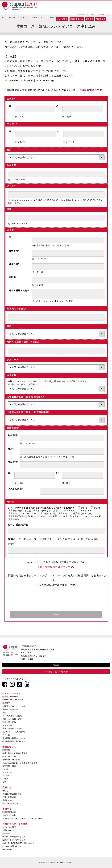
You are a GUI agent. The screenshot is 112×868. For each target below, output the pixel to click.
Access (56, 665)
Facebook (68, 511)
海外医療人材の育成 (11, 760)
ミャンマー (7, 772)
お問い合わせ (83, 14)
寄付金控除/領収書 (10, 803)
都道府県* (14, 264)
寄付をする (101, 19)
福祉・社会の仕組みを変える (15, 753)
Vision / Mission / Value (14, 700)
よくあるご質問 (9, 827)
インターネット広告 (46, 511)
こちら (55, 90)
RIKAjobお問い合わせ (12, 846)
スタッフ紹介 (8, 725)
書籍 (63, 513)
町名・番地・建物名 (19, 291)
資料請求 (90, 19)
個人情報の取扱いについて (14, 738)
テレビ (83, 508)
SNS (93, 14)
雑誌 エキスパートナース (24, 513)
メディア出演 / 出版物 (12, 716)
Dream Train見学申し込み (14, 837)
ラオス (5, 779)
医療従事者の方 (77, 19)
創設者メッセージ (10, 697)
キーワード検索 (92, 516)
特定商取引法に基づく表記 (14, 741)
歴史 (4, 713)
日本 (4, 782)
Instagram (84, 511)
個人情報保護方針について (55, 567)
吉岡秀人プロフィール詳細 (14, 706)
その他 (14, 519)
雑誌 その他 (49, 513)
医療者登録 (7, 849)
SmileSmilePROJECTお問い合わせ (18, 843)
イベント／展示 (48, 516)
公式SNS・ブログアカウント (15, 732)
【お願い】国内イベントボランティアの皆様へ (23, 818)
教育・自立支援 (9, 756)
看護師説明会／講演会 (22, 516)
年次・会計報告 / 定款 (12, 719)
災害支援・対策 (9, 766)
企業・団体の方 (9, 797)
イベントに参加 (9, 815)
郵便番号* (14, 251)
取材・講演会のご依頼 (12, 729)
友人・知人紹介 (70, 516)
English (101, 14)
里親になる (7, 800)
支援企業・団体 (9, 722)
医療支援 (6, 750)
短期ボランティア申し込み (14, 840)
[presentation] (54, 601)
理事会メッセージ (10, 709)
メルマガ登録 (62, 19)
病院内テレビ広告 (20, 511)
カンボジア (7, 776)
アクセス (6, 735)
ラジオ (96, 508)
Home (4, 17)
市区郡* (13, 277)
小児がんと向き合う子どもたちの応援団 (20, 763)
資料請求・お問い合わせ (56, 672)
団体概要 (6, 703)
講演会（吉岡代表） (82, 513)
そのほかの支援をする (12, 794)
